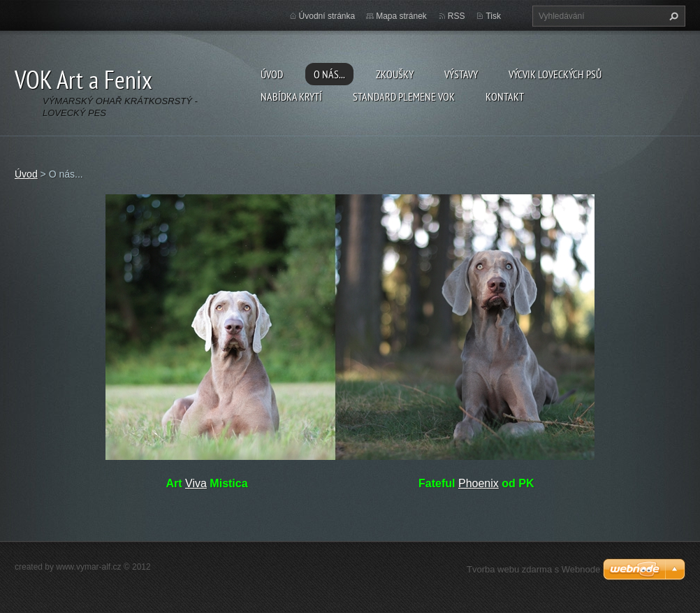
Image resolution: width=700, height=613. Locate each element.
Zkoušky (395, 74)
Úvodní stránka (327, 16)
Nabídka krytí (291, 96)
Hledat (672, 16)
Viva (196, 483)
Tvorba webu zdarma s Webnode (533, 569)
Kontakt (505, 96)
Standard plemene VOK (404, 96)
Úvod (272, 74)
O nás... (329, 74)
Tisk (493, 16)
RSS (457, 16)
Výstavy (461, 74)
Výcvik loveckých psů (555, 74)
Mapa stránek (401, 16)
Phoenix (479, 483)
